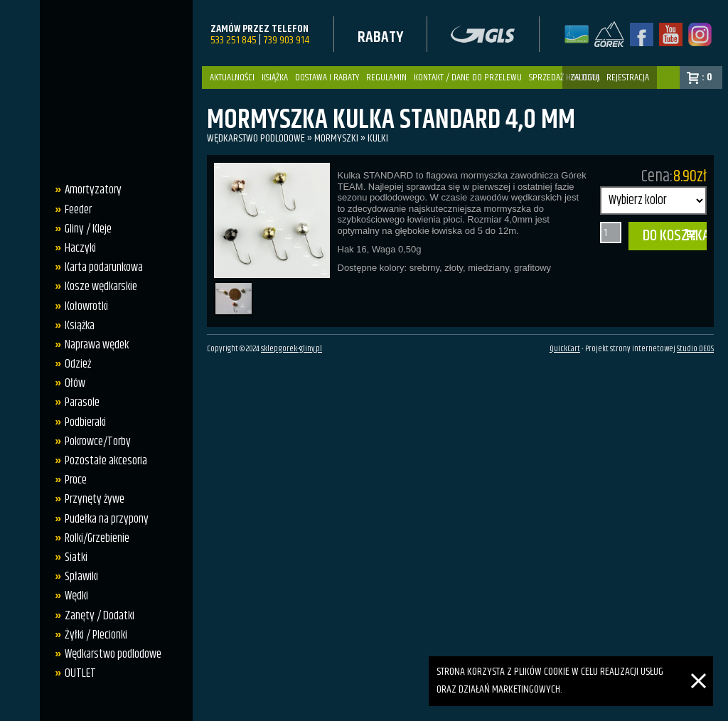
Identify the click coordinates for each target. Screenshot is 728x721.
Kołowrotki (86, 306)
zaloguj (585, 78)
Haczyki (80, 248)
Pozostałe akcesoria (106, 461)
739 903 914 (286, 40)
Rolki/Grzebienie (97, 538)
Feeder (78, 210)
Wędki (76, 596)
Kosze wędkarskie (101, 287)
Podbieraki (85, 422)
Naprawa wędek (97, 345)
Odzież (78, 364)
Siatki (76, 557)
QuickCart (565, 349)
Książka (275, 78)
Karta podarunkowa (104, 267)
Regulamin (386, 78)
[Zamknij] (698, 664)
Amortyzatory (93, 190)
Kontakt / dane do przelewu (468, 78)
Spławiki (81, 577)
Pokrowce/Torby (98, 442)
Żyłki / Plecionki (96, 635)
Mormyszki (336, 138)
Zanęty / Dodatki (100, 616)
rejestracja (628, 78)
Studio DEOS (695, 349)
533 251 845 (234, 40)
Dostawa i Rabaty (327, 78)
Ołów (75, 383)
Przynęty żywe (95, 499)
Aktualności (232, 78)
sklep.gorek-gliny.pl (291, 349)
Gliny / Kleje (88, 229)
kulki (378, 138)
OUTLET (80, 673)
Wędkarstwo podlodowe (113, 654)
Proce (76, 480)
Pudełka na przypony (107, 519)
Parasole (82, 402)
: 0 (707, 77)
